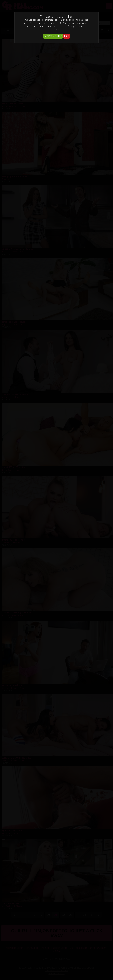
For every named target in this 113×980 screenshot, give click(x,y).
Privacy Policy (74, 26)
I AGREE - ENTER (53, 36)
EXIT (67, 36)
